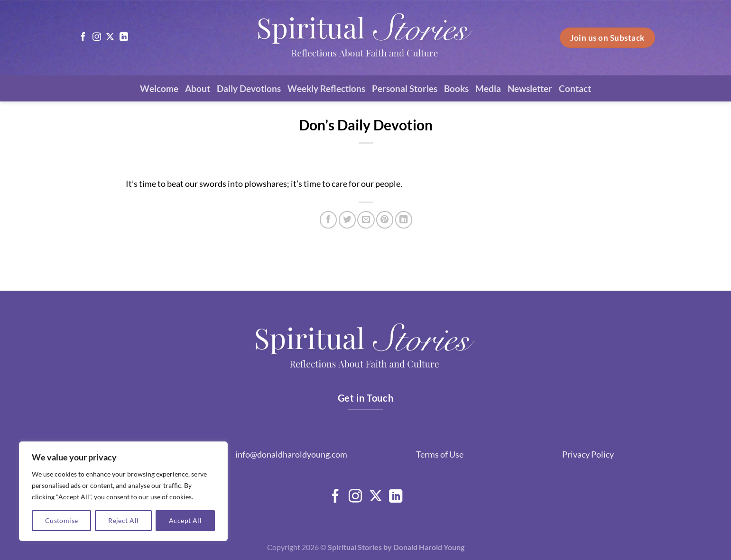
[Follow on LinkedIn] (124, 37)
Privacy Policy (588, 454)
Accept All (185, 520)
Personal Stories (405, 88)
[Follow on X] (110, 37)
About (198, 88)
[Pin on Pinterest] (385, 220)
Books (456, 88)
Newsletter (530, 88)
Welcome (159, 88)
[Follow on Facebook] (83, 37)
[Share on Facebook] (328, 220)
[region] (123, 491)
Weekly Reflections (326, 88)
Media (488, 88)
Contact (575, 88)
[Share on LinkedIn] (404, 220)
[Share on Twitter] (347, 220)
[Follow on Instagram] (97, 37)
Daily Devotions (249, 88)
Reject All (123, 520)
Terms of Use (440, 454)
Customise (62, 520)
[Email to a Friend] (366, 220)
